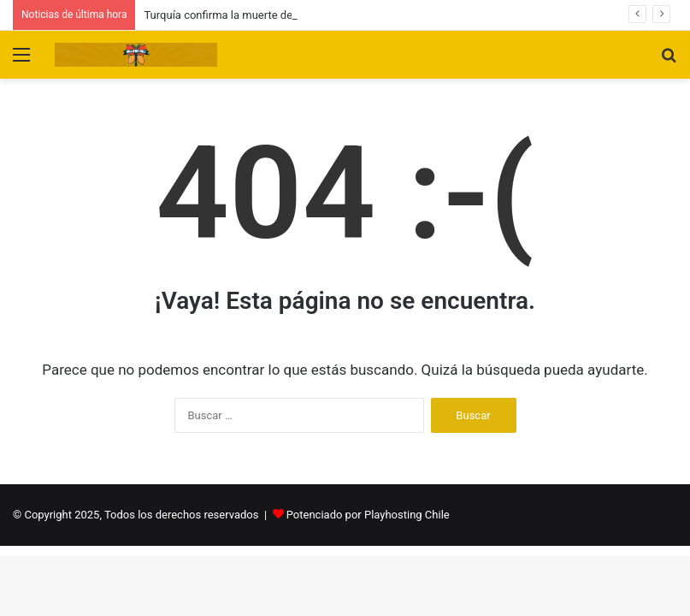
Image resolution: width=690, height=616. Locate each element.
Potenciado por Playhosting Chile (368, 515)
